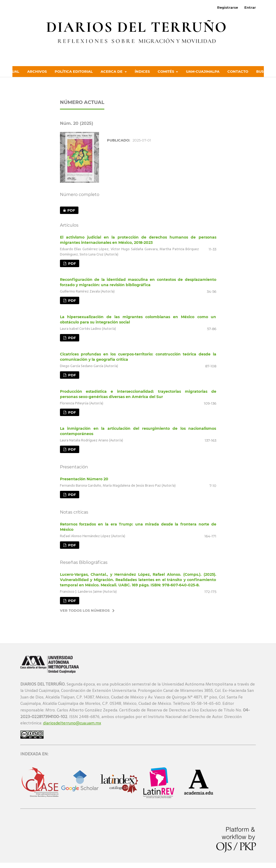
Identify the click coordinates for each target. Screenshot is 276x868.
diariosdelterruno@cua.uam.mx (72, 723)
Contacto (238, 71)
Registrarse (228, 7)
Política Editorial (74, 71)
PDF (67, 210)
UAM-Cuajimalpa (203, 71)
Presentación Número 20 (84, 479)
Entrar (250, 7)
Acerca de (112, 71)
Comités (166, 71)
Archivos (37, 71)
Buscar (264, 71)
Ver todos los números (85, 610)
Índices (142, 71)
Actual (12, 71)
